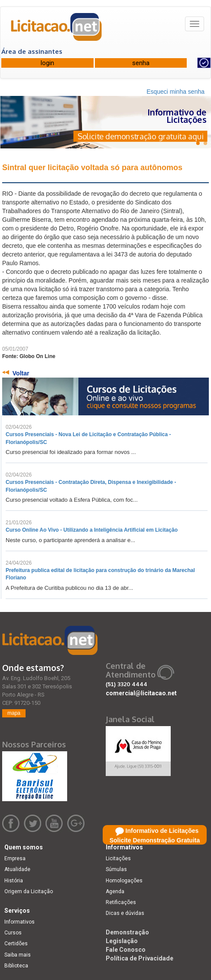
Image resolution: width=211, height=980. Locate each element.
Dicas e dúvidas (125, 913)
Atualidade (17, 869)
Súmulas (116, 869)
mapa (14, 713)
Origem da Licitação (29, 891)
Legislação (122, 941)
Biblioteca (16, 966)
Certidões (16, 944)
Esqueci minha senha (175, 92)
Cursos (13, 933)
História (14, 881)
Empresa (15, 858)
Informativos (19, 922)
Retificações (121, 902)
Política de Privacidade (140, 958)
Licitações (118, 858)
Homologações (124, 881)
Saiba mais (18, 955)
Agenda (115, 891)
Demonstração (127, 932)
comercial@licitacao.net (141, 693)
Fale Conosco (126, 950)
